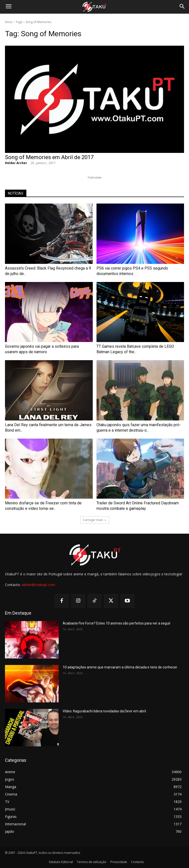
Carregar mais (95, 520)
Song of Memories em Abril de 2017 (49, 157)
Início (9, 22)
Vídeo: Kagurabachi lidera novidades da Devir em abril (104, 711)
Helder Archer (16, 163)
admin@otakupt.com (38, 585)
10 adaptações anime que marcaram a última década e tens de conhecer (120, 667)
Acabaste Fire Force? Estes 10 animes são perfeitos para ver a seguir (117, 623)
